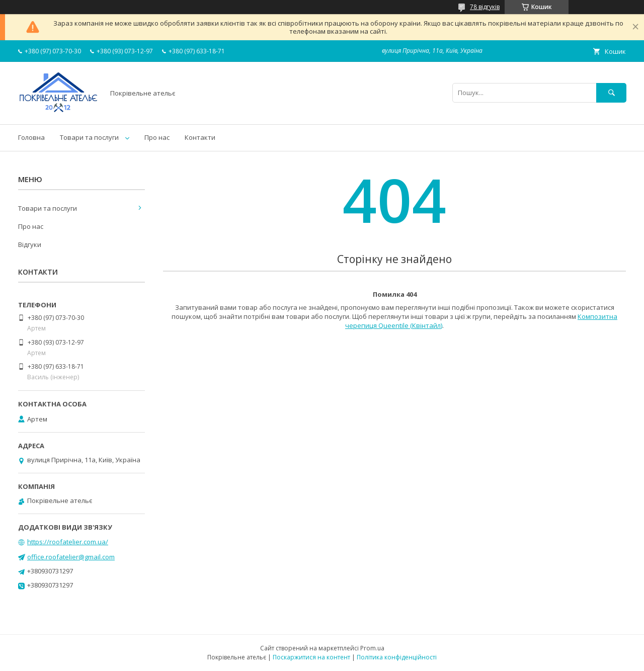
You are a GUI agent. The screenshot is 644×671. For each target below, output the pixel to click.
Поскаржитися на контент (311, 657)
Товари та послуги (89, 137)
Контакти (200, 137)
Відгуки (30, 244)
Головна (31, 137)
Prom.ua (372, 648)
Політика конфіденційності (397, 657)
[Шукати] (611, 93)
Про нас (157, 137)
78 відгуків (485, 7)
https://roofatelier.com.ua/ (68, 542)
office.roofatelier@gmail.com (71, 557)
